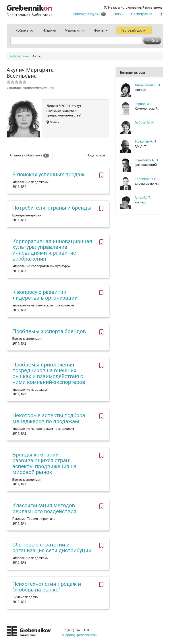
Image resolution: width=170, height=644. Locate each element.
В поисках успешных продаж (48, 175)
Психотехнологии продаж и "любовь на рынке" (47, 587)
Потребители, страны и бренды (52, 208)
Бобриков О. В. (146, 179)
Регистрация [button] (142, 14)
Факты (101, 30)
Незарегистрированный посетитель (133, 8)
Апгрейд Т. (143, 198)
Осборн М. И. (144, 123)
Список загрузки (89, 14)
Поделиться (96, 155)
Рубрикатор (25, 30)
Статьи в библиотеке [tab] (30, 155)
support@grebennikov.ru (80, 635)
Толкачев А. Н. (146, 141)
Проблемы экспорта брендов (49, 331)
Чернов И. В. (144, 104)
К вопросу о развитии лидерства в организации (45, 295)
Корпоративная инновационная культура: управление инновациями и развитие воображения (52, 250)
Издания (49, 30)
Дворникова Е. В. (147, 85)
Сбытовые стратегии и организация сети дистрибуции (52, 548)
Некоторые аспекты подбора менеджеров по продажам (49, 418)
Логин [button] (118, 14)
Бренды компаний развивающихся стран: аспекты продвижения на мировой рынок (44, 463)
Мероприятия (75, 30)
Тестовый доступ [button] (134, 30)
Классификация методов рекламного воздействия (44, 508)
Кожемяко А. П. (147, 160)
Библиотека (19, 56)
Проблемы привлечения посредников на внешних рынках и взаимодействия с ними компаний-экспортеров (49, 373)
